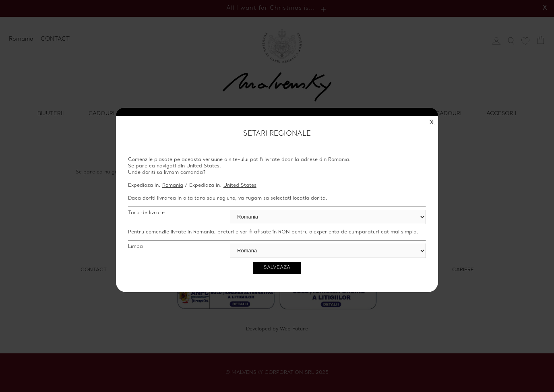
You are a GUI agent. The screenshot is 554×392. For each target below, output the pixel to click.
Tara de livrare (146, 213)
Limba (135, 247)
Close (432, 122)
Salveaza (277, 268)
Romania (173, 186)
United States (240, 186)
